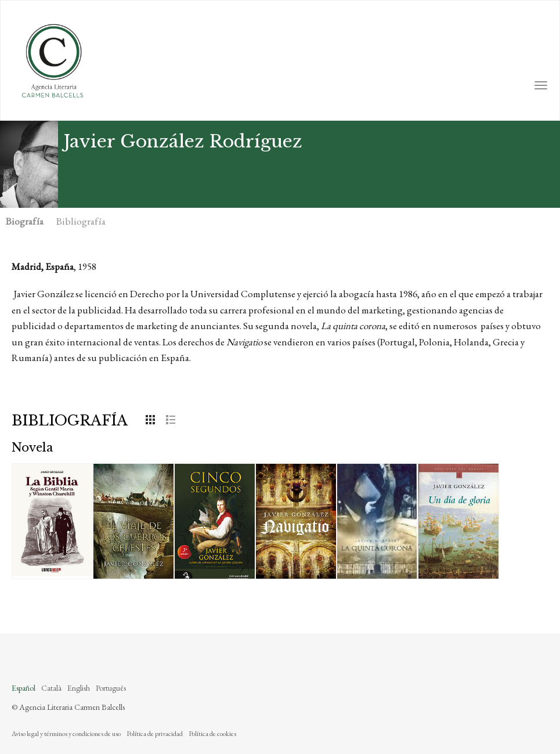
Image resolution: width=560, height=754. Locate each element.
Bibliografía (81, 221)
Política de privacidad (155, 734)
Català (51, 688)
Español (24, 688)
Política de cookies (212, 734)
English (79, 688)
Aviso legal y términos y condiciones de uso (66, 734)
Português (111, 688)
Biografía (25, 221)
